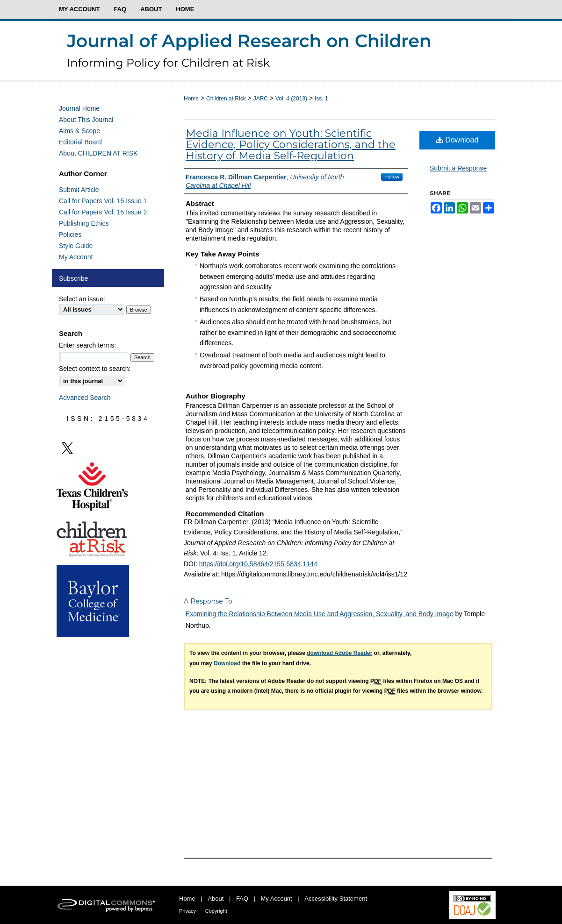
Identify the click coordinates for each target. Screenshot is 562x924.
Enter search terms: (87, 345)
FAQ (242, 899)
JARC (261, 99)
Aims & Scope (79, 131)
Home (191, 99)
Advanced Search (85, 398)
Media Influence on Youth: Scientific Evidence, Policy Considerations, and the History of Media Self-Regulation (291, 145)
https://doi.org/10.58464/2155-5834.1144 (258, 564)
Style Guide (76, 246)
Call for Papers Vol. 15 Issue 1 (103, 201)
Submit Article (79, 190)
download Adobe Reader (339, 653)
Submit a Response (458, 168)
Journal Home (79, 108)
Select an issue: (82, 299)
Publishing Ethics (84, 223)
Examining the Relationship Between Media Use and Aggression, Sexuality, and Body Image (320, 614)
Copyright (216, 911)
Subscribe (73, 278)
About (216, 899)
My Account (76, 257)
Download (458, 140)
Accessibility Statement (336, 899)
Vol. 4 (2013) (291, 99)
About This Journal (86, 120)
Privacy (187, 911)
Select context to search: (95, 369)
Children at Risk (226, 99)
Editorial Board (80, 142)
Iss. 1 (321, 99)
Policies (70, 235)
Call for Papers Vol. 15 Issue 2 (103, 212)
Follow (392, 177)
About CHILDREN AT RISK (98, 153)
